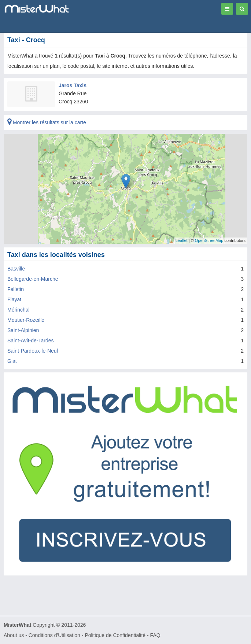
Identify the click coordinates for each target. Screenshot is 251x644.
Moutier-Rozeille (26, 320)
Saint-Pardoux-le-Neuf (33, 351)
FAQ (155, 635)
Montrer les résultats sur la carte (47, 122)
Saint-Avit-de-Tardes (31, 341)
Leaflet (182, 240)
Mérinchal (19, 310)
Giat (12, 361)
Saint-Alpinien (23, 330)
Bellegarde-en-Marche (33, 279)
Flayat (14, 299)
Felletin (16, 289)
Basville (16, 269)
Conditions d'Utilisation (54, 635)
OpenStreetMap (209, 240)
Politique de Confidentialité (115, 635)
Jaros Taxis (73, 85)
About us (14, 635)
